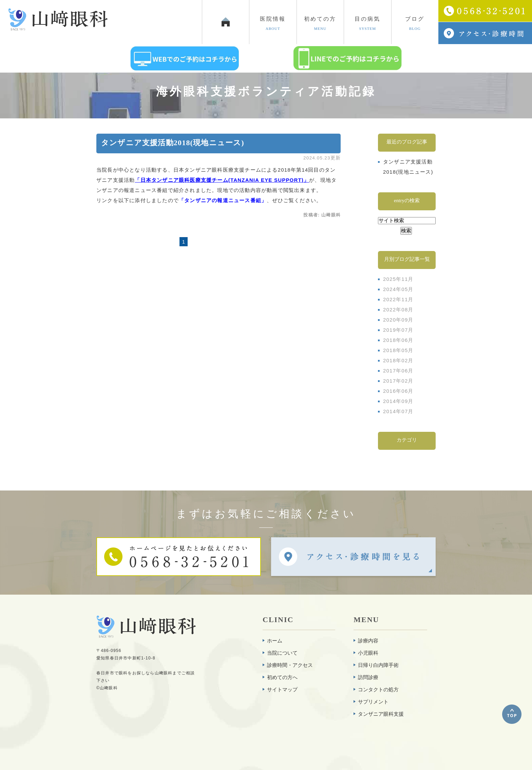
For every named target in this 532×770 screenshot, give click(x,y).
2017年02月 (398, 381)
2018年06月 (398, 340)
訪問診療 (368, 677)
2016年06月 (398, 391)
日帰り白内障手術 (378, 665)
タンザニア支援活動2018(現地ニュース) (173, 143)
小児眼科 (368, 653)
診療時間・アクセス (290, 665)
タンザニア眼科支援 (381, 714)
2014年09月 (398, 401)
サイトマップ (282, 689)
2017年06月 (398, 371)
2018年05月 (398, 350)
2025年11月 (398, 279)
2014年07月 (398, 411)
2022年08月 (398, 310)
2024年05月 (398, 289)
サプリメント (373, 702)
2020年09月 (398, 320)
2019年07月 (398, 330)
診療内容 (368, 641)
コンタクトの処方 (378, 689)
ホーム (275, 641)
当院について (282, 653)
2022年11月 (398, 299)
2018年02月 (398, 360)
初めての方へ (282, 677)
